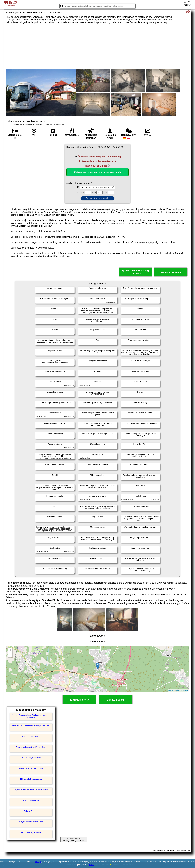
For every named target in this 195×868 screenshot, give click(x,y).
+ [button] (10, 651)
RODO (92, 865)
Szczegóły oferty (79, 700)
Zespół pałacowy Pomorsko (31, 832)
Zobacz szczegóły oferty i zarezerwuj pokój (97, 172)
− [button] (10, 655)
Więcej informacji (171, 272)
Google (38, 862)
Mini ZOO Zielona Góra (31, 736)
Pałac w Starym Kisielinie (31, 758)
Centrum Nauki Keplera (31, 800)
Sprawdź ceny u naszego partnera (136, 272)
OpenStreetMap (182, 690)
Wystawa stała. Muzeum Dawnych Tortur (31, 790)
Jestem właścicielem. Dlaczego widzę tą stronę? (74, 839)
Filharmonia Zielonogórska (31, 779)
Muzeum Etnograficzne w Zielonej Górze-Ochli (31, 726)
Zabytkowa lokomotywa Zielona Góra (31, 747)
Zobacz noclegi (116, 700)
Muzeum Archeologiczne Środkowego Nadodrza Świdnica (31, 716)
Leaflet (171, 690)
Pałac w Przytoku (31, 811)
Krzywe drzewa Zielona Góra (31, 822)
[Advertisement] (97, 47)
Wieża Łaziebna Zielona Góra (31, 768)
